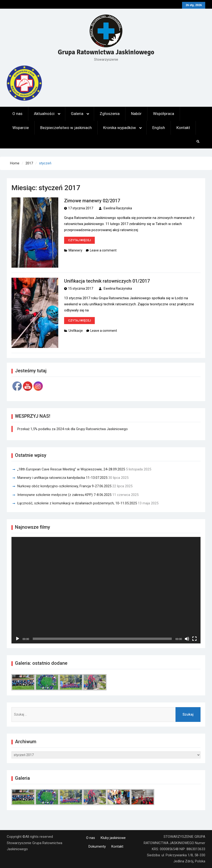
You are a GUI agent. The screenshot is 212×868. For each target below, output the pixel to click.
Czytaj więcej (79, 240)
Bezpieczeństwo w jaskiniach (66, 128)
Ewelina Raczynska (118, 208)
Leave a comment (103, 250)
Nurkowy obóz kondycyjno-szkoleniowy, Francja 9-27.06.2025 (64, 486)
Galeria (77, 114)
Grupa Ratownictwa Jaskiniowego (106, 52)
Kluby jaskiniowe (113, 838)
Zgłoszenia (110, 114)
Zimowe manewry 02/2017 (92, 201)
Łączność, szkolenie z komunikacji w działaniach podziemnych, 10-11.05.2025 (77, 503)
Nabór (136, 114)
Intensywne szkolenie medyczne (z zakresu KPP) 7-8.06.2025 (64, 495)
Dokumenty (97, 846)
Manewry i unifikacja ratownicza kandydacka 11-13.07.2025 (62, 478)
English (159, 128)
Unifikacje (76, 331)
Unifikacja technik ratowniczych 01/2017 (107, 281)
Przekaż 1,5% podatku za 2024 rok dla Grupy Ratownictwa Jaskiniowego (73, 429)
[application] (106, 590)
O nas (17, 114)
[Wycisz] (187, 639)
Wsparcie (21, 128)
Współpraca (164, 114)
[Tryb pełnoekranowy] (194, 639)
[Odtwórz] (18, 639)
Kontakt (183, 128)
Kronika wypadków (120, 128)
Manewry (75, 250)
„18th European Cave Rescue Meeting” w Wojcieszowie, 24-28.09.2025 (71, 469)
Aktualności (44, 114)
